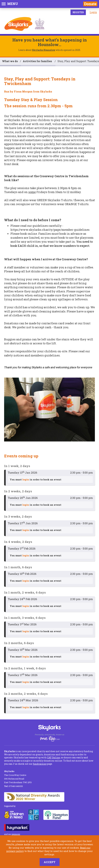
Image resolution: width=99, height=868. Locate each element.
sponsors (16, 834)
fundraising (40, 764)
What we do (10, 61)
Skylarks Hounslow (44, 50)
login (26, 479)
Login (93, 12)
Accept (50, 862)
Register (78, 12)
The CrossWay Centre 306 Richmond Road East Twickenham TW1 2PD (18, 777)
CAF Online (53, 757)
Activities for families (38, 61)
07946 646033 (13, 786)
